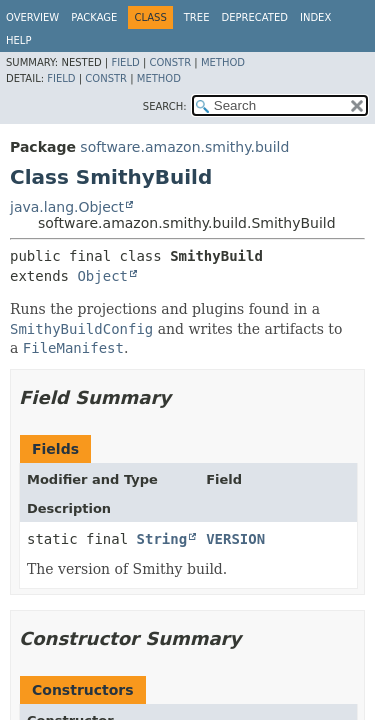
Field (125, 62)
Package (94, 17)
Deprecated (254, 17)
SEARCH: (165, 106)
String (162, 539)
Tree (197, 17)
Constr (170, 62)
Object (102, 276)
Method (223, 62)
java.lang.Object (67, 207)
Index (315, 17)
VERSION (235, 539)
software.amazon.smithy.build (184, 147)
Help (18, 40)
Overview (32, 17)
